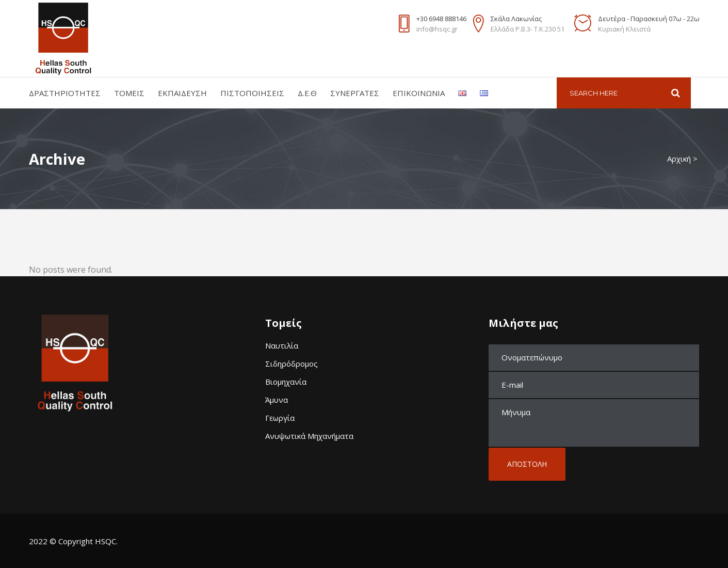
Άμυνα (277, 400)
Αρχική (679, 159)
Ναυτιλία (282, 345)
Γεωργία (280, 418)
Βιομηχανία (286, 382)
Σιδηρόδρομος (292, 364)
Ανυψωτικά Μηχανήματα (309, 436)
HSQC (106, 541)
